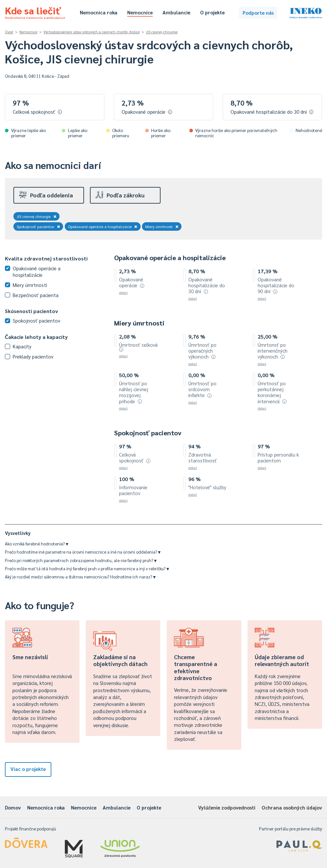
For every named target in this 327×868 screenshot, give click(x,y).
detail (123, 292)
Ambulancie (176, 12)
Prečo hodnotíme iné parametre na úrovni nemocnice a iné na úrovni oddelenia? (83, 552)
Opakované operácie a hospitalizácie (103, 226)
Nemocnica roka (99, 12)
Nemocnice (140, 12)
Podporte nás (258, 13)
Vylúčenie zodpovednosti (227, 807)
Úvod (9, 32)
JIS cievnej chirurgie (162, 32)
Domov (13, 807)
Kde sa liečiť (35, 12)
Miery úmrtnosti (162, 226)
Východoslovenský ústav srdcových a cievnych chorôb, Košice (92, 32)
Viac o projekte (28, 769)
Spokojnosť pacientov (38, 226)
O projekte (212, 12)
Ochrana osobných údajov (292, 807)
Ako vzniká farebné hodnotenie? (37, 544)
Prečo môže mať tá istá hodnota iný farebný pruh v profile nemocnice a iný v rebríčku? (87, 568)
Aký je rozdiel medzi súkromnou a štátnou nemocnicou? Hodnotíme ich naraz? (80, 577)
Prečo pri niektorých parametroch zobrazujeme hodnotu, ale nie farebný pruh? (81, 560)
